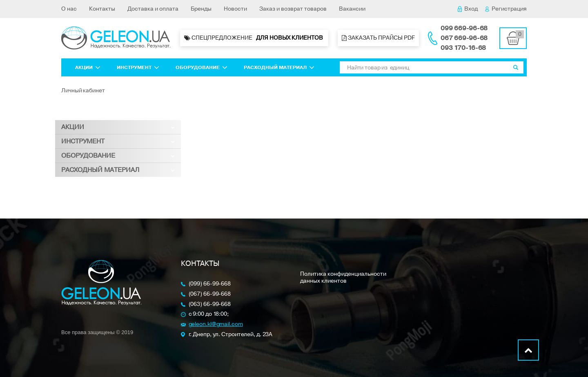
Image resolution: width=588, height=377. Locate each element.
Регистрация (506, 9)
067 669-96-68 (464, 38)
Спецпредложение (254, 38)
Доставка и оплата (153, 9)
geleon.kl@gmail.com (216, 325)
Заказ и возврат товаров (293, 9)
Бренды (201, 9)
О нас (69, 9)
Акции (88, 67)
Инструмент (138, 67)
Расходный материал (279, 67)
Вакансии (352, 9)
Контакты (102, 9)
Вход (468, 9)
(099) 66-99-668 (210, 284)
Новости (235, 9)
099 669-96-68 (464, 28)
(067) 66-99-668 (210, 294)
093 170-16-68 (463, 48)
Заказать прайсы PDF (378, 38)
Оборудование (202, 67)
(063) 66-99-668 (210, 304)
